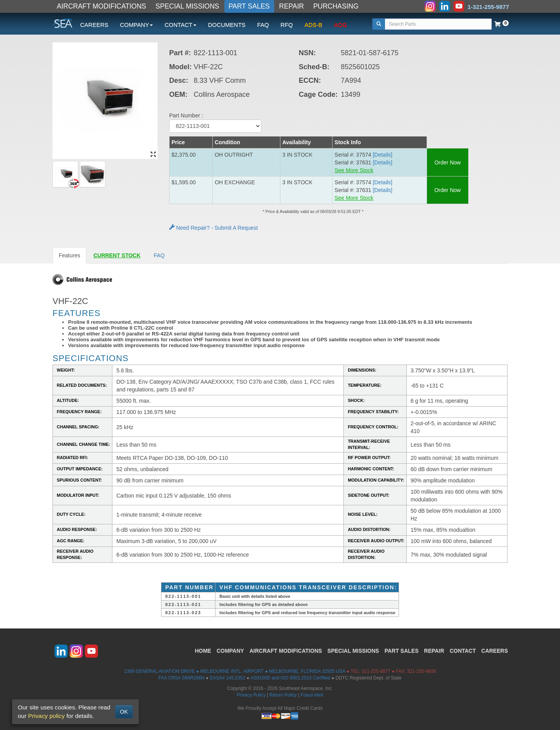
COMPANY (230, 651)
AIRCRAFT (285, 651)
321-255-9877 (376, 671)
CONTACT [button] (180, 25)
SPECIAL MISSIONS (187, 6)
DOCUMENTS (227, 25)
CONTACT (463, 651)
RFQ (287, 25)
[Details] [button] (382, 155)
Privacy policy (46, 716)
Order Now (448, 162)
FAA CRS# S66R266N (181, 678)
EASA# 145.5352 (228, 678)
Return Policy (283, 695)
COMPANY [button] (137, 25)
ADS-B (313, 25)
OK (124, 712)
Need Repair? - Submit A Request (213, 228)
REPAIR (292, 6)
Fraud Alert (312, 695)
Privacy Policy (251, 695)
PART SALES (249, 6)
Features (69, 255)
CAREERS (94, 25)
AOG (340, 25)
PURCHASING (336, 6)
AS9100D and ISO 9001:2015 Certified (290, 678)
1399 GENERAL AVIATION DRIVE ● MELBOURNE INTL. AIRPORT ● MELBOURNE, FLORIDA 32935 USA (235, 671)
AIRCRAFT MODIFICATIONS (101, 6)
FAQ (263, 25)
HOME (203, 651)
